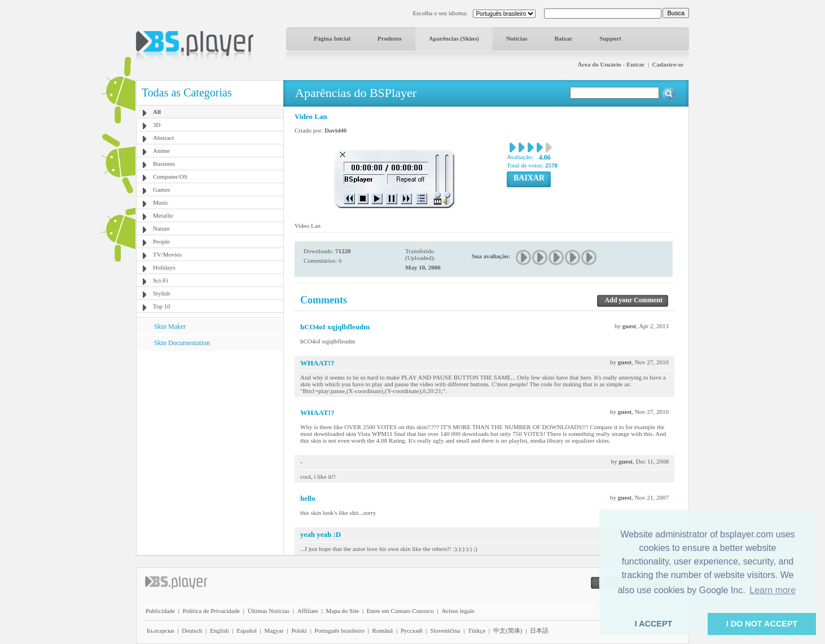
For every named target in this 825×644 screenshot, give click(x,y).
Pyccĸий (412, 630)
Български (161, 630)
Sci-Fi (161, 280)
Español (246, 630)
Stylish (162, 293)
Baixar (564, 38)
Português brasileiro (340, 630)
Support (610, 38)
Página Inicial (332, 38)
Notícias (517, 38)
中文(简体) (508, 630)
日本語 (539, 630)
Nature (161, 228)
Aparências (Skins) (454, 38)
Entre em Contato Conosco (400, 611)
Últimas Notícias (269, 611)
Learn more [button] (773, 590)
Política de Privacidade (211, 611)
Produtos (390, 38)
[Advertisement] (210, 421)
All (157, 112)
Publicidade (160, 611)
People (161, 241)
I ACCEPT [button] (654, 624)
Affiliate (308, 611)
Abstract (163, 138)
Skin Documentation (182, 343)
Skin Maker (170, 327)
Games (162, 189)
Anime (161, 151)
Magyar (274, 630)
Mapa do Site (342, 611)
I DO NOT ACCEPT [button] (762, 624)
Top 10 (162, 306)
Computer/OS (170, 177)
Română (383, 630)
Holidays (164, 267)
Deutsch (192, 630)
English (220, 630)
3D (157, 125)
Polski (299, 630)
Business (164, 164)
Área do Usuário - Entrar (611, 64)
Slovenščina (445, 630)
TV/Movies (167, 254)
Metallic (163, 215)
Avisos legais (458, 611)
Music (161, 202)
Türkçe (477, 630)
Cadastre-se (668, 64)
